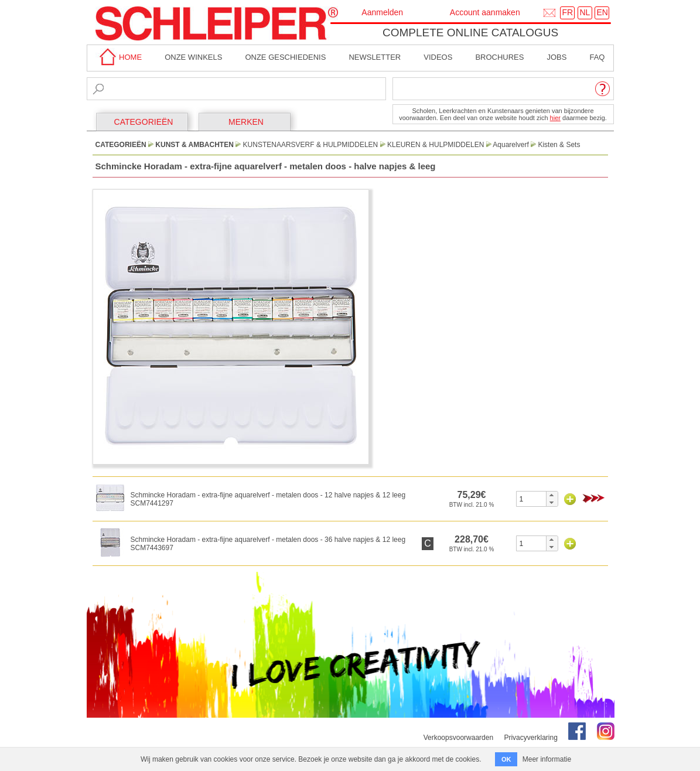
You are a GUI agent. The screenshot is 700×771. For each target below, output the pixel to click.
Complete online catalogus (470, 33)
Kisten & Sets (559, 145)
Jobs (556, 57)
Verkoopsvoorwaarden (458, 738)
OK (506, 759)
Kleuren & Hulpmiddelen (436, 145)
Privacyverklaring (530, 738)
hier (555, 118)
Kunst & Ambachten (194, 145)
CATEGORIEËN (144, 122)
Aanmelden (382, 12)
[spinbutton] (532, 499)
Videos (438, 57)
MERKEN (246, 122)
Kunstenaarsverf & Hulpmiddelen (311, 145)
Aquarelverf (511, 145)
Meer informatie (547, 759)
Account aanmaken (485, 12)
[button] (552, 495)
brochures (499, 57)
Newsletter (375, 57)
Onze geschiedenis (285, 57)
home (119, 57)
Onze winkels (193, 57)
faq (597, 57)
